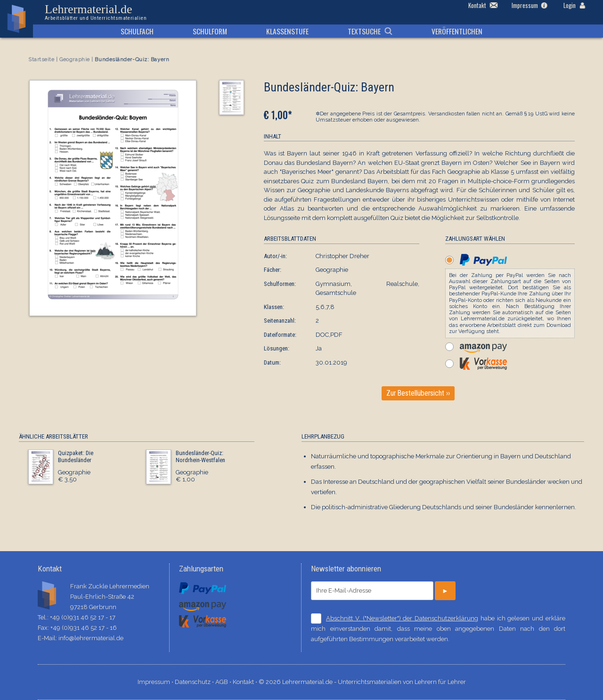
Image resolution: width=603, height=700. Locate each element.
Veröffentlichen (457, 31)
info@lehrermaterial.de (91, 638)
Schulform (210, 31)
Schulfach (137, 31)
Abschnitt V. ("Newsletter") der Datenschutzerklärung (402, 618)
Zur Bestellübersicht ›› (418, 393)
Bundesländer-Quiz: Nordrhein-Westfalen (200, 457)
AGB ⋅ (224, 682)
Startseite (41, 60)
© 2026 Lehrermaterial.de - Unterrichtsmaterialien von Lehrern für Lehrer (362, 682)
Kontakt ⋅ (246, 682)
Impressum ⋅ (156, 682)
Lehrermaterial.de (96, 12)
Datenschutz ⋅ (195, 682)
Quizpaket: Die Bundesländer (76, 457)
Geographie (75, 60)
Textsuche (364, 31)
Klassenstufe (287, 31)
